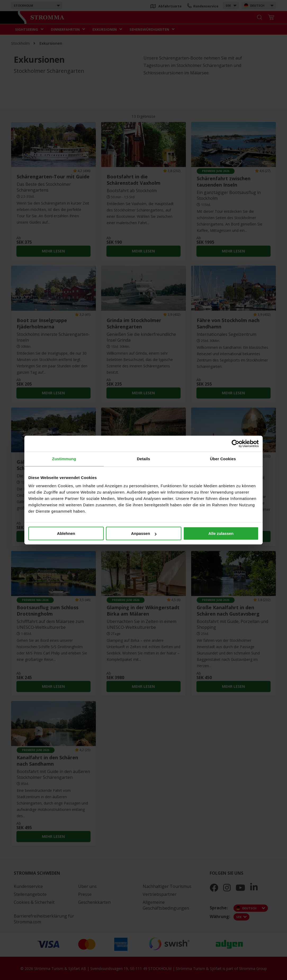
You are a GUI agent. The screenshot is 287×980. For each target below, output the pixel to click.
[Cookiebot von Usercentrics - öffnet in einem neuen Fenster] (236, 444)
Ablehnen (66, 533)
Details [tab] (143, 459)
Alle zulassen (221, 533)
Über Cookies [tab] (223, 459)
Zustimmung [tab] (64, 459)
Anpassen (144, 533)
